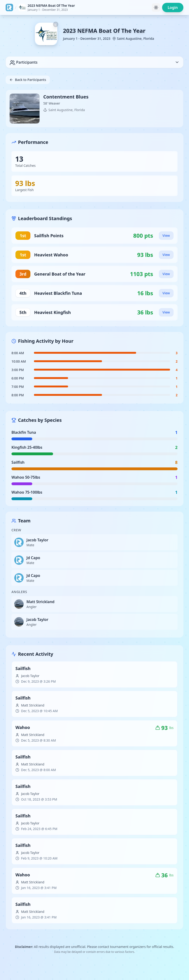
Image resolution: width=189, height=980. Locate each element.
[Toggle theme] (156, 7)
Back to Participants (28, 80)
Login (173, 7)
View (166, 235)
